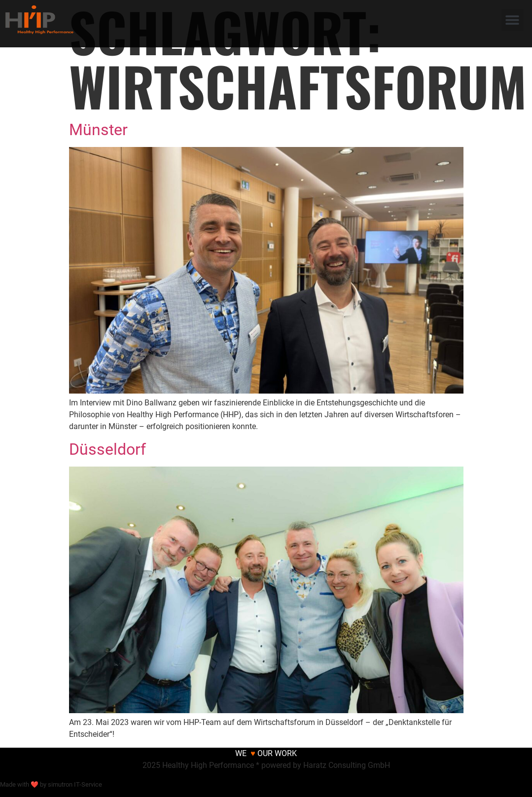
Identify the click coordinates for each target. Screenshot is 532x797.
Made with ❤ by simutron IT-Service (51, 784)
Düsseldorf (107, 449)
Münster (98, 130)
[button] (513, 20)
